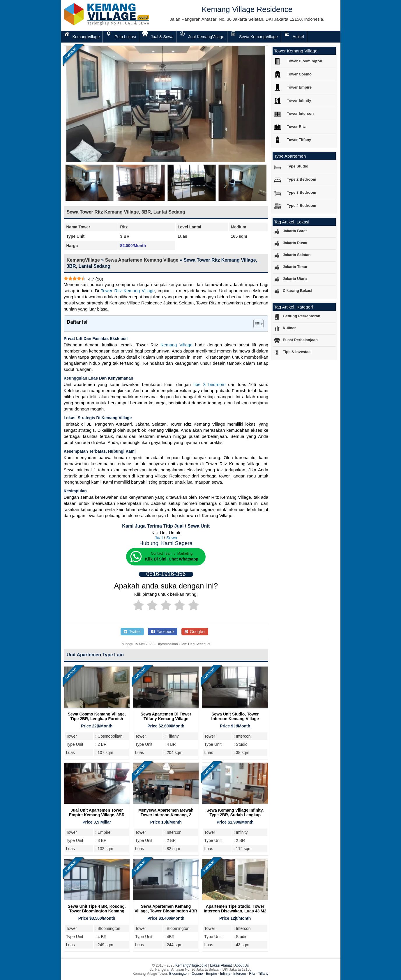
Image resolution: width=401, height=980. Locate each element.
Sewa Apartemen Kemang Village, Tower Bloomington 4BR (166, 909)
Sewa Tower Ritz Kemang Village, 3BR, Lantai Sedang (126, 212)
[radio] (138, 606)
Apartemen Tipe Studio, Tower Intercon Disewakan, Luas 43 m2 (235, 909)
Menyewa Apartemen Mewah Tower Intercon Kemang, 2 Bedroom (166, 815)
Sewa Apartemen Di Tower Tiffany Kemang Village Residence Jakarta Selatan (166, 719)
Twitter (132, 632)
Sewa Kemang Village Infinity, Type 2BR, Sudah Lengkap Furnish (235, 815)
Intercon (240, 974)
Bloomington (179, 974)
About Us (242, 965)
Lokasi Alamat (221, 965)
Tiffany (263, 974)
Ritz (252, 974)
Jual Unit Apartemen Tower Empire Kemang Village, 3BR (97, 812)
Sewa (172, 538)
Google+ (195, 632)
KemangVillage (83, 260)
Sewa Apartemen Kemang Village (142, 260)
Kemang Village (177, 345)
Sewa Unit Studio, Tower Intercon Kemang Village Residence (235, 719)
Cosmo (197, 974)
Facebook (163, 632)
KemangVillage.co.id (191, 965)
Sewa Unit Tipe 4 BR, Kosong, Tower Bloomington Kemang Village (97, 911)
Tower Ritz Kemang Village (128, 291)
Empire (211, 974)
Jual (159, 538)
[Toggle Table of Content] (256, 324)
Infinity (225, 974)
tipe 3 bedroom (209, 384)
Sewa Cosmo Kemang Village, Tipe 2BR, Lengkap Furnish (97, 716)
